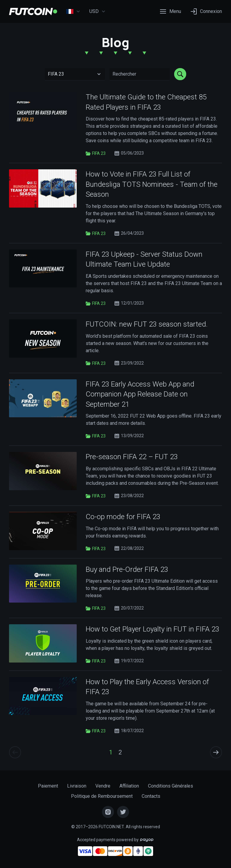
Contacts (151, 796)
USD (97, 11)
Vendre (103, 786)
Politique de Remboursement (102, 796)
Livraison (77, 786)
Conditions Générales (171, 786)
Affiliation (129, 786)
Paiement (48, 786)
